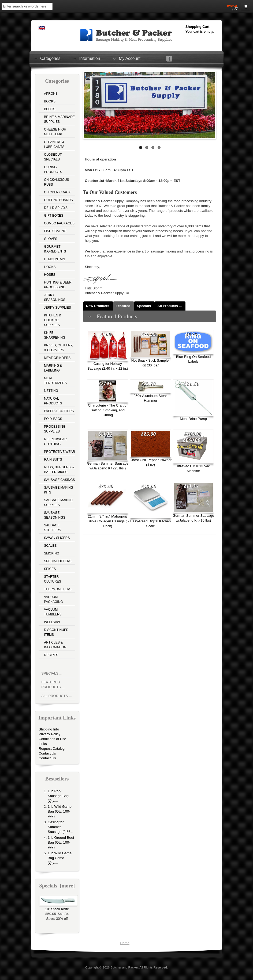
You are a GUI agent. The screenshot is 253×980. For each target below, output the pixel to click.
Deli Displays (56, 208)
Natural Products (53, 401)
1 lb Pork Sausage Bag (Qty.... (58, 796)
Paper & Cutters (59, 411)
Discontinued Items (56, 632)
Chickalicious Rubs (56, 182)
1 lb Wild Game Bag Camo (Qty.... (60, 858)
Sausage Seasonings (55, 515)
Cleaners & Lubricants (54, 144)
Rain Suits (53, 460)
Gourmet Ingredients (55, 249)
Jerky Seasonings (55, 297)
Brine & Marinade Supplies (59, 119)
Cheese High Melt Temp (55, 132)
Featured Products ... (53, 685)
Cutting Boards (58, 200)
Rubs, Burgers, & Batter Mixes (59, 470)
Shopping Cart (198, 27)
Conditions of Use (52, 739)
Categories (50, 58)
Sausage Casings (59, 480)
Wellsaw (52, 622)
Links (43, 744)
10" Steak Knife (58, 907)
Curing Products (53, 170)
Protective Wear (59, 452)
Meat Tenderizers (55, 381)
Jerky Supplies (57, 308)
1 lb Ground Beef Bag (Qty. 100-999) (61, 842)
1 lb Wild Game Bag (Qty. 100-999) (60, 811)
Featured (123, 306)
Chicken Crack (57, 192)
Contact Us (47, 753)
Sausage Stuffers (52, 528)
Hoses (50, 275)
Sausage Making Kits (59, 490)
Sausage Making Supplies (59, 503)
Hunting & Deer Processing (58, 285)
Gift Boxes (54, 216)
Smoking (52, 553)
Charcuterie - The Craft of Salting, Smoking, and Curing (108, 410)
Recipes (51, 655)
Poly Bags (53, 419)
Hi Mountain (54, 259)
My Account (130, 58)
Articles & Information (55, 645)
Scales (50, 546)
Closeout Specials (53, 157)
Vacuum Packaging (53, 599)
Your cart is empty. (200, 31)
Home (125, 943)
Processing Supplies (55, 429)
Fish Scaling (55, 231)
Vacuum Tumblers (53, 612)
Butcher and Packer (124, 967)
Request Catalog (52, 749)
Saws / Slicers (57, 538)
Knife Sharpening (55, 335)
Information (90, 58)
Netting (51, 391)
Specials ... (52, 673)
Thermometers (58, 589)
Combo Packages (59, 223)
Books (50, 101)
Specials (144, 306)
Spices (50, 569)
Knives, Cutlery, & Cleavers (58, 348)
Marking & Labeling (53, 368)
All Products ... (57, 696)
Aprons (51, 94)
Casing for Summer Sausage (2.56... (60, 827)
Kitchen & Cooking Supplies (53, 320)
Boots (50, 109)
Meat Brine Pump (193, 419)
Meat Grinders (57, 358)
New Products (98, 306)
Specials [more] (57, 886)
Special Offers (58, 561)
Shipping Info (49, 729)
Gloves (51, 239)
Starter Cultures (53, 579)
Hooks (50, 267)
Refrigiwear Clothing (55, 442)
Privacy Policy (49, 734)
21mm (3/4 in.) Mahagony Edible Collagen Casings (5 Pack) (108, 521)
